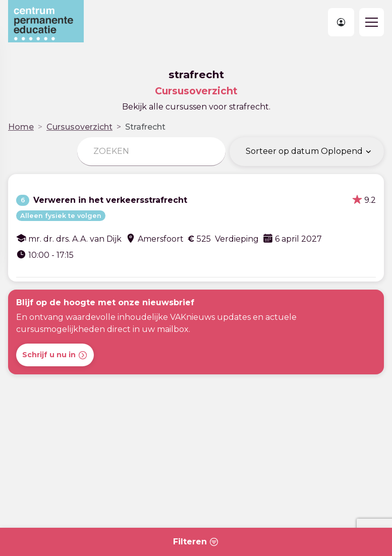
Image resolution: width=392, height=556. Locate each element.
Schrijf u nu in (55, 355)
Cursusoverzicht (79, 127)
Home (21, 127)
